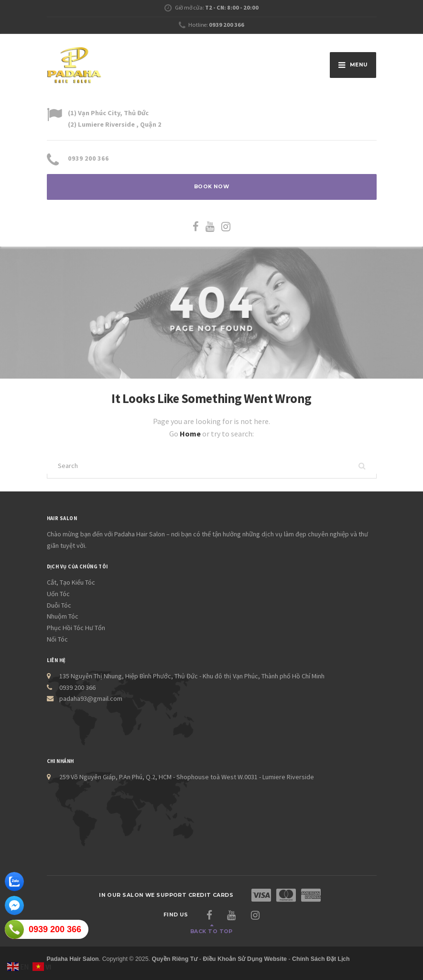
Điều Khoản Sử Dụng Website (245, 959)
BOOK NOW (212, 187)
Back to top (211, 931)
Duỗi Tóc (59, 605)
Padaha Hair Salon (73, 959)
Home (191, 434)
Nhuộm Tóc (63, 616)
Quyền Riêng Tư (175, 959)
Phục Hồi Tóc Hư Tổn (76, 628)
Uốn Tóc (58, 594)
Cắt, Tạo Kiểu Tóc (71, 582)
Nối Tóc (57, 639)
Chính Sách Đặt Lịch (321, 959)
